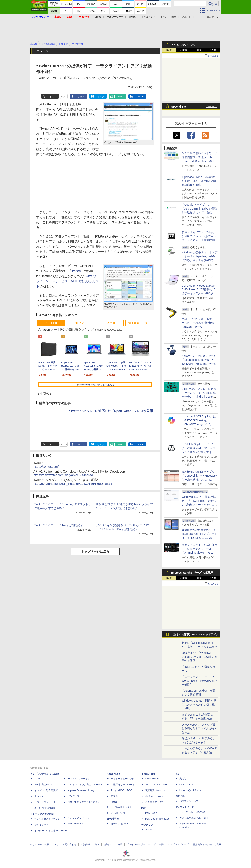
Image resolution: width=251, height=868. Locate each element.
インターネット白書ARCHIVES (51, 831)
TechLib (149, 830)
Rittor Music (114, 774)
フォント (186, 17)
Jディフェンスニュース (157, 785)
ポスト (53, 97)
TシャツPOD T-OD (122, 790)
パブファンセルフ (189, 801)
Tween (76, 271)
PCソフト (80, 323)
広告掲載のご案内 (90, 844)
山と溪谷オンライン (121, 807)
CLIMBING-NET (119, 813)
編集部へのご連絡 (113, 844)
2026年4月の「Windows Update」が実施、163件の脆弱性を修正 (199, 657)
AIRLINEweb (152, 779)
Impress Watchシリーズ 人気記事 (192, 573)
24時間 (184, 50)
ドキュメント (148, 17)
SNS (163, 17)
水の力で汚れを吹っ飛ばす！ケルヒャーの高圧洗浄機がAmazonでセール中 (199, 323)
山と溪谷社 (113, 802)
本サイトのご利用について (44, 844)
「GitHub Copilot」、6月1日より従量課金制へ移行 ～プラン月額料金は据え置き (199, 448)
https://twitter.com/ (46, 467)
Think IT (39, 779)
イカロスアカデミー (156, 802)
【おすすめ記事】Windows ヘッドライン (195, 635)
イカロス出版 (148, 774)
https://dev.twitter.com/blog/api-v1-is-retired (63, 475)
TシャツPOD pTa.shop (192, 812)
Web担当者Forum (44, 785)
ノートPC (51, 323)
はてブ (101, 97)
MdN (144, 808)
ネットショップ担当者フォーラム (85, 785)
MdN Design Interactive (157, 819)
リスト (64, 97)
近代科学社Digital (120, 824)
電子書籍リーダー (139, 323)
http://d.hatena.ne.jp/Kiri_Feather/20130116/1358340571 (73, 484)
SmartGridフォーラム (79, 779)
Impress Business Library (81, 790)
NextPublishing (75, 824)
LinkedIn (140, 97)
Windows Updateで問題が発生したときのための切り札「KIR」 (199, 705)
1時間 (169, 50)
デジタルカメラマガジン (47, 819)
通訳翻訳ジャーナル (156, 790)
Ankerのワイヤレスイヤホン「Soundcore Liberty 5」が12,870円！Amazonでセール (199, 360)
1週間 (199, 50)
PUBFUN (180, 796)
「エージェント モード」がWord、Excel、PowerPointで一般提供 (199, 681)
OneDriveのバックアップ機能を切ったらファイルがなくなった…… (199, 728)
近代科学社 (113, 819)
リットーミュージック (123, 779)
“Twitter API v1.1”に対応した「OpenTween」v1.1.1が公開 (111, 411)
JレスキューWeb (154, 796)
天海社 (183, 779)
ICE (177, 774)
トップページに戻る (95, 552)
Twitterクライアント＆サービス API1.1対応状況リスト (68, 281)
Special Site (179, 107)
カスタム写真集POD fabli (194, 818)
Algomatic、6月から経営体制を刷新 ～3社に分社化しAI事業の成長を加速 (199, 181)
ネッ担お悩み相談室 (45, 808)
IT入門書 (110, 323)
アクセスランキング (184, 45)
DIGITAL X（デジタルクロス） (84, 802)
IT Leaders (40, 796)
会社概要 (159, 844)
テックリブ (147, 825)
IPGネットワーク (185, 807)
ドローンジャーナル (45, 802)
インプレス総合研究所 (46, 790)
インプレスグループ (178, 844)
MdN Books (151, 813)
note (120, 97)
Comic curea (186, 785)
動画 (174, 17)
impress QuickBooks (190, 790)
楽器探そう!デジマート (123, 785)
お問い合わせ (69, 844)
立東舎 (114, 796)
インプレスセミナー (78, 796)
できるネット (41, 825)
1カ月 (213, 50)
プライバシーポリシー (138, 844)
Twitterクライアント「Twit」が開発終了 (59, 525)
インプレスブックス (78, 818)
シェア (81, 97)
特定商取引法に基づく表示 (207, 844)
